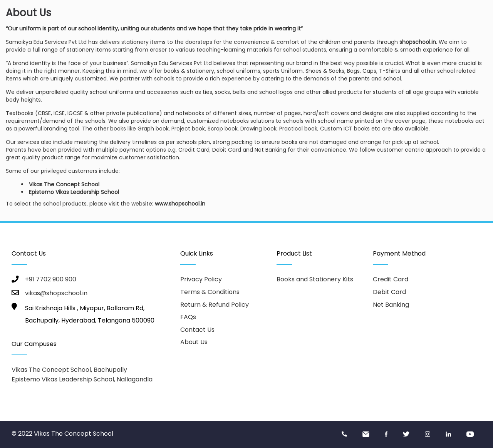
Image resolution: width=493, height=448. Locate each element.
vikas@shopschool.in (56, 293)
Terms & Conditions (210, 292)
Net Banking (391, 305)
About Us (194, 342)
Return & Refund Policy (215, 305)
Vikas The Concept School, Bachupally (69, 370)
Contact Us (197, 330)
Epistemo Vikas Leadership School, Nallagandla (82, 379)
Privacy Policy (201, 279)
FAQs (188, 317)
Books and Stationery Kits (315, 279)
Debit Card (389, 292)
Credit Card (391, 279)
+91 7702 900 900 (51, 279)
